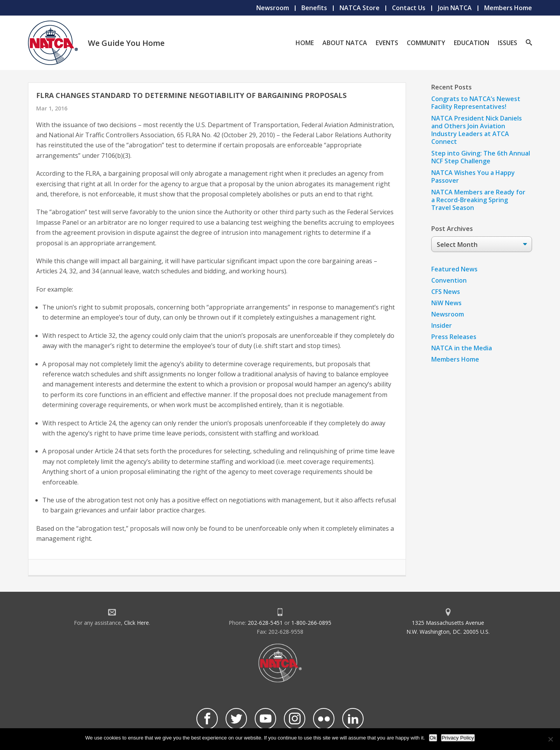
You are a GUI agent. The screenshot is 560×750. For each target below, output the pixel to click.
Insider (442, 325)
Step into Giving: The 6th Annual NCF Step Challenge (481, 157)
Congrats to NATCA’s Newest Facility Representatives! (476, 103)
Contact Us (409, 8)
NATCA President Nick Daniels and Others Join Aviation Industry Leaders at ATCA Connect (477, 130)
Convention (449, 280)
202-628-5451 (265, 623)
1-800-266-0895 (311, 623)
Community (426, 43)
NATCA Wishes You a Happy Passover (473, 177)
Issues (507, 43)
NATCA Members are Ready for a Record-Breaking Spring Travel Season (478, 200)
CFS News (446, 292)
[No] (550, 739)
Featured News (454, 269)
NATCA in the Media (462, 348)
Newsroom (273, 8)
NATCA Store (360, 8)
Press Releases (454, 337)
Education (472, 43)
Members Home (508, 8)
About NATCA (345, 43)
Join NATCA (455, 8)
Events (387, 43)
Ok (433, 738)
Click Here (136, 623)
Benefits (314, 8)
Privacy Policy (458, 738)
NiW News (446, 303)
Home (305, 43)
